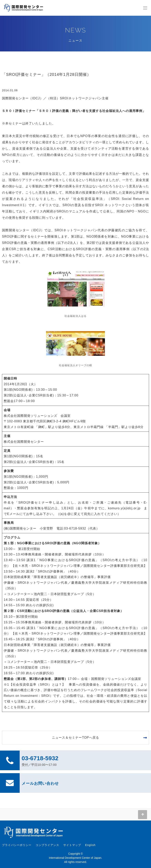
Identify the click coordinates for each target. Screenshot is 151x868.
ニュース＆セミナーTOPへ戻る (75, 738)
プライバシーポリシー (17, 845)
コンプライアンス (47, 845)
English (90, 845)
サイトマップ (72, 845)
